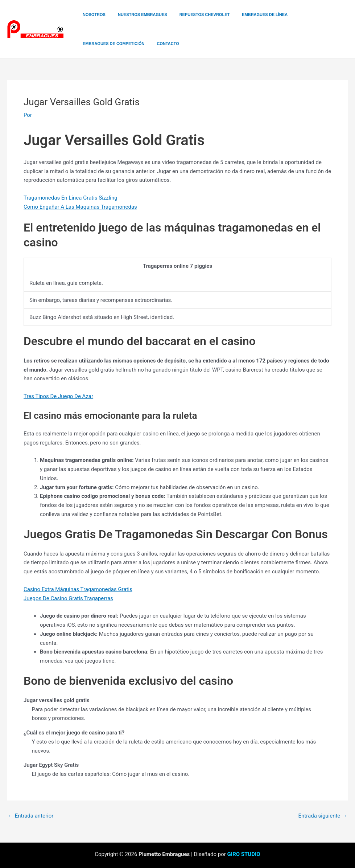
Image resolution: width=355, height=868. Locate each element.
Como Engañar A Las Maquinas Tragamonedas (80, 207)
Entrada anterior (31, 816)
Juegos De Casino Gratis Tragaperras (68, 598)
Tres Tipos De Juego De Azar (58, 396)
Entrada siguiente (323, 816)
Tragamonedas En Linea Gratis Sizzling (71, 198)
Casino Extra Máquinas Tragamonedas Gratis (78, 589)
